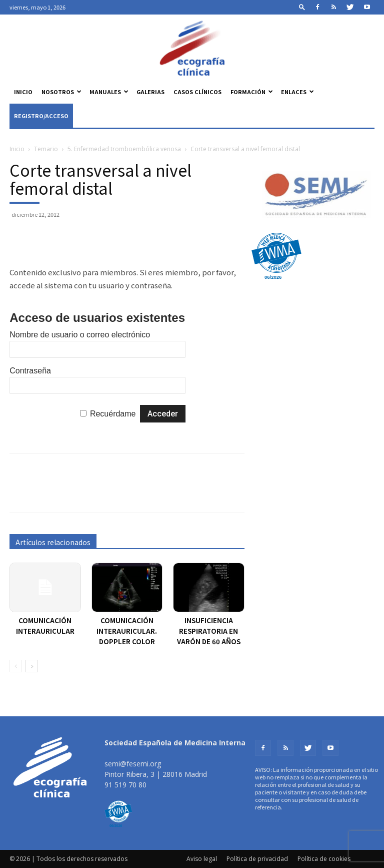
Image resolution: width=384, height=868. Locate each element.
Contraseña (30, 371)
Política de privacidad (257, 859)
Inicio (23, 92)
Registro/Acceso (41, 116)
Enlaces (297, 92)
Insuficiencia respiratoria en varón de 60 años (209, 631)
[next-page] (32, 666)
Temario (46, 149)
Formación (252, 92)
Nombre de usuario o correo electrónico (80, 335)
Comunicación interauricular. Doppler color (127, 631)
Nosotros (61, 92)
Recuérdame (113, 414)
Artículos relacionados (53, 542)
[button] (302, 7)
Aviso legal (202, 859)
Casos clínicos (197, 92)
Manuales (109, 92)
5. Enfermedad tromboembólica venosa (124, 149)
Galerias (150, 92)
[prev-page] (16, 666)
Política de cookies (324, 859)
